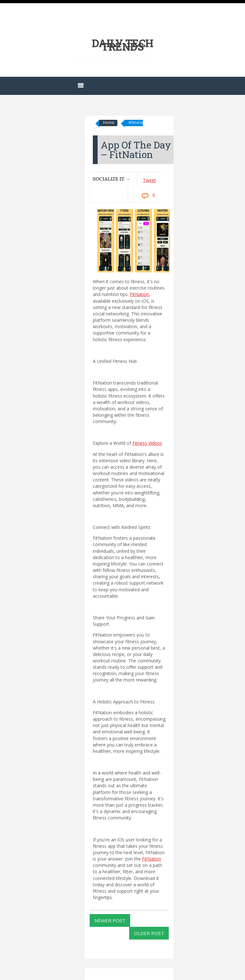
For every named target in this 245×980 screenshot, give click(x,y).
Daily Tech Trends (123, 45)
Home (109, 122)
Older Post (149, 933)
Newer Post (110, 920)
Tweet (149, 180)
